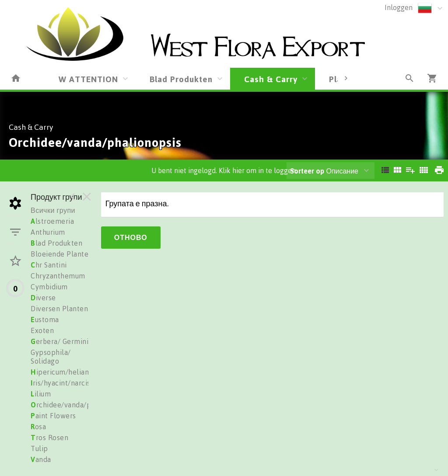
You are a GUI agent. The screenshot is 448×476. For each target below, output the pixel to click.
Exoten (42, 330)
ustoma (45, 320)
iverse (43, 298)
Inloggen (399, 7)
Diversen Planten (59, 309)
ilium (41, 394)
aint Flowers (53, 416)
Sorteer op (307, 171)
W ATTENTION (88, 79)
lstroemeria (52, 221)
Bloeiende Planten (62, 254)
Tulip (39, 448)
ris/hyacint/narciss (62, 383)
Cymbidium (49, 287)
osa (38, 427)
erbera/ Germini (59, 341)
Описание (324, 171)
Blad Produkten (181, 79)
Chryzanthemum (58, 276)
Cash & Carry (271, 79)
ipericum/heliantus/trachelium (84, 372)
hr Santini (49, 265)
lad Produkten (56, 243)
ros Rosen (49, 438)
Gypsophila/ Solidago (51, 357)
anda (41, 459)
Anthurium (48, 232)
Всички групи (53, 210)
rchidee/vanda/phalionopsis (80, 405)
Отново (131, 237)
